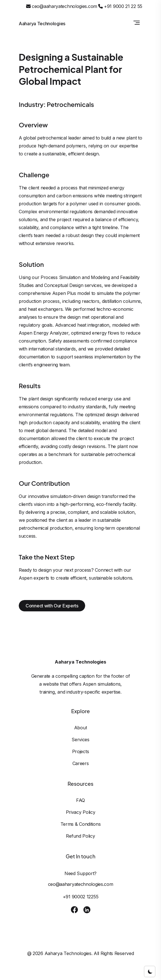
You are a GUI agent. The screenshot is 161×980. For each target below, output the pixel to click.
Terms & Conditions (81, 824)
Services (80, 740)
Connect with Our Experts (52, 606)
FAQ (80, 800)
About (81, 728)
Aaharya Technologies (42, 24)
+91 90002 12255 (81, 897)
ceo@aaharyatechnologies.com (62, 6)
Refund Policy (80, 836)
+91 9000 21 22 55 (120, 6)
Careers (81, 763)
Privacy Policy (81, 812)
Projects (81, 751)
